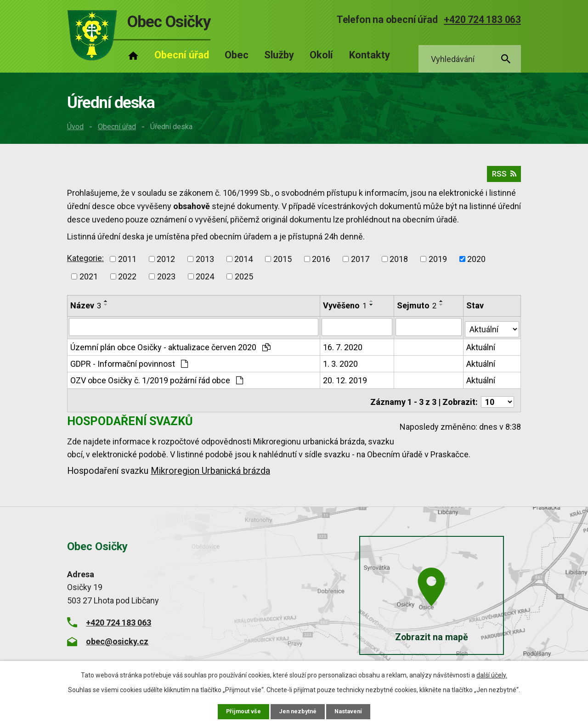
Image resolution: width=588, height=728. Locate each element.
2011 (127, 263)
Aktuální (481, 350)
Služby (279, 55)
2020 (476, 263)
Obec (237, 55)
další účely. (492, 674)
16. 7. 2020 (343, 350)
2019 (438, 263)
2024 (205, 281)
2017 (360, 263)
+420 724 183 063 (482, 20)
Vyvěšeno (345, 310)
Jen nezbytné (298, 711)
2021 (89, 281)
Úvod (75, 127)
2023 (166, 281)
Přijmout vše (241, 711)
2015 (283, 263)
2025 (244, 281)
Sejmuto (417, 310)
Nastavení (351, 711)
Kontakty (370, 55)
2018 (399, 263)
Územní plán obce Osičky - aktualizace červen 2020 (170, 350)
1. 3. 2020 (341, 366)
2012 (166, 263)
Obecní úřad (117, 127)
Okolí (321, 55)
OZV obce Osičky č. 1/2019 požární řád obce (157, 383)
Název (86, 310)
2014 (243, 263)
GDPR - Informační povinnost (129, 366)
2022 (127, 281)
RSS (503, 178)
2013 (205, 263)
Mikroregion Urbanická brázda (210, 470)
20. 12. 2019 (345, 383)
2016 (321, 263)
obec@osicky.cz (117, 640)
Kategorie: (85, 262)
